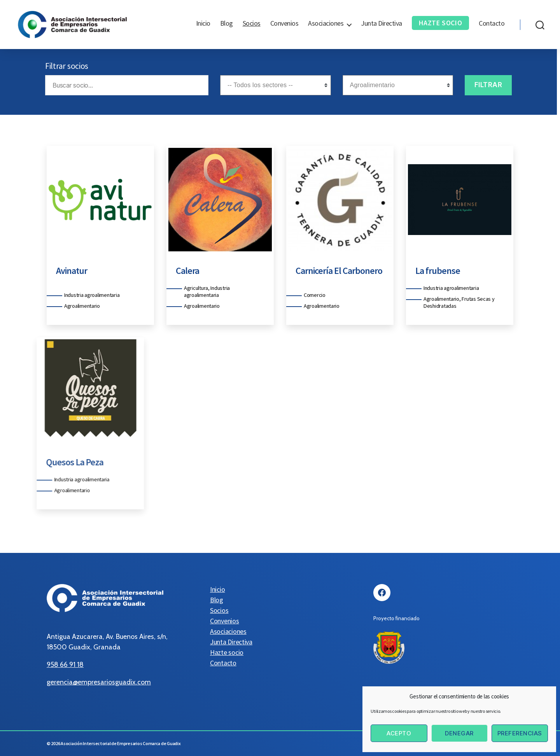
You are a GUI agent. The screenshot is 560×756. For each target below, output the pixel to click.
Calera (181, 271)
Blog (227, 23)
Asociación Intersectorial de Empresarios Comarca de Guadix (121, 743)
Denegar (459, 733)
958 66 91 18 (65, 665)
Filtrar (488, 85)
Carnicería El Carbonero (333, 271)
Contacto (492, 23)
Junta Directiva (381, 23)
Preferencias (520, 733)
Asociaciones (326, 23)
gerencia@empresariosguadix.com (99, 682)
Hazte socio (441, 23)
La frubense (431, 271)
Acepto (399, 733)
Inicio (203, 23)
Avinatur (65, 271)
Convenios (284, 23)
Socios (252, 23)
